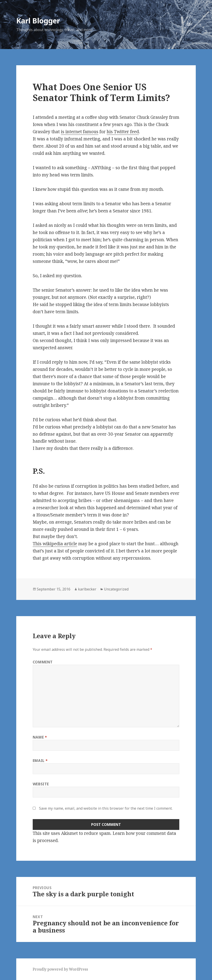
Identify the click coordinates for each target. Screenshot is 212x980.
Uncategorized (116, 589)
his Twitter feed (123, 132)
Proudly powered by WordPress (60, 969)
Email (40, 761)
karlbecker (87, 589)
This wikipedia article (55, 544)
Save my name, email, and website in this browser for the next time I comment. (106, 808)
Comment (43, 662)
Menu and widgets (189, 31)
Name (40, 737)
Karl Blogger (38, 21)
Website (41, 784)
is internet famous (80, 132)
